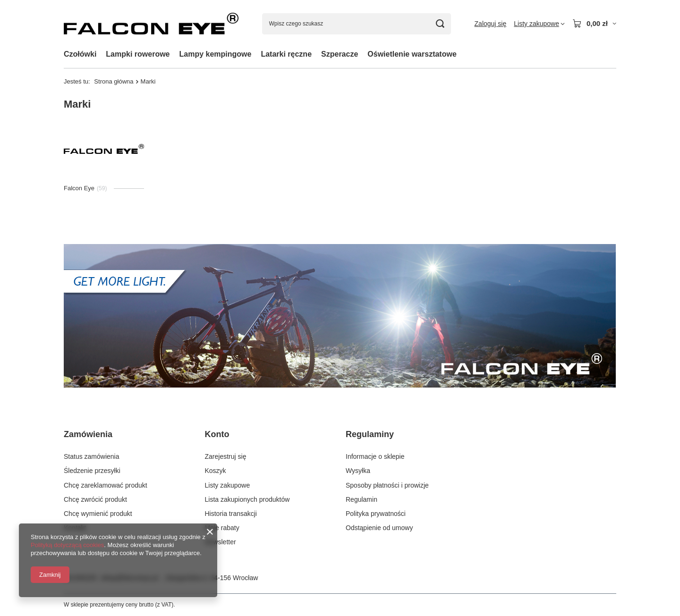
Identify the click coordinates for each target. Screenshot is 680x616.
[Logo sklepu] (151, 23)
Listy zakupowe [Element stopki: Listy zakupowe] (228, 485)
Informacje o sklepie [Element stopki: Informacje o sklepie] (375, 456)
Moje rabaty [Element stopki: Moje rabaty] (222, 528)
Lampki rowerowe (138, 54)
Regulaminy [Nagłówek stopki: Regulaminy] (370, 434)
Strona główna (114, 81)
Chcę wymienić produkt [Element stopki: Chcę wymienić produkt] (98, 514)
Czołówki (80, 54)
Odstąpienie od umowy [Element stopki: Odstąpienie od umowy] (379, 528)
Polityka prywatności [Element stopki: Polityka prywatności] (376, 514)
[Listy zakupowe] (539, 24)
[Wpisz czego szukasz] (357, 24)
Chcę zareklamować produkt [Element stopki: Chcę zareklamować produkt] (106, 485)
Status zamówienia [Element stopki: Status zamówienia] (92, 456)
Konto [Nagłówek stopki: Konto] (217, 434)
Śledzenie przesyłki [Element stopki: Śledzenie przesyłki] (92, 471)
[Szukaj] (440, 24)
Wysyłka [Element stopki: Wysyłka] (358, 471)
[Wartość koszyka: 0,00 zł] (594, 24)
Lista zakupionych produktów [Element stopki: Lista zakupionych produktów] (247, 499)
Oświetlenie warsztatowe (412, 54)
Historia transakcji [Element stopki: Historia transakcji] (231, 514)
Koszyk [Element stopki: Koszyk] (216, 471)
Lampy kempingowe (216, 54)
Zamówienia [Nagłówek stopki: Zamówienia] (88, 434)
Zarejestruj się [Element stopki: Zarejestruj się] (226, 456)
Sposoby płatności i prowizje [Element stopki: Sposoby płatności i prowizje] (387, 485)
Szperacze (340, 54)
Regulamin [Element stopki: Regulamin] (361, 499)
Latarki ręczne (286, 54)
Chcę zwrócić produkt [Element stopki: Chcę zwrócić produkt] (95, 499)
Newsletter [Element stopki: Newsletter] (221, 542)
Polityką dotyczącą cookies (67, 545)
